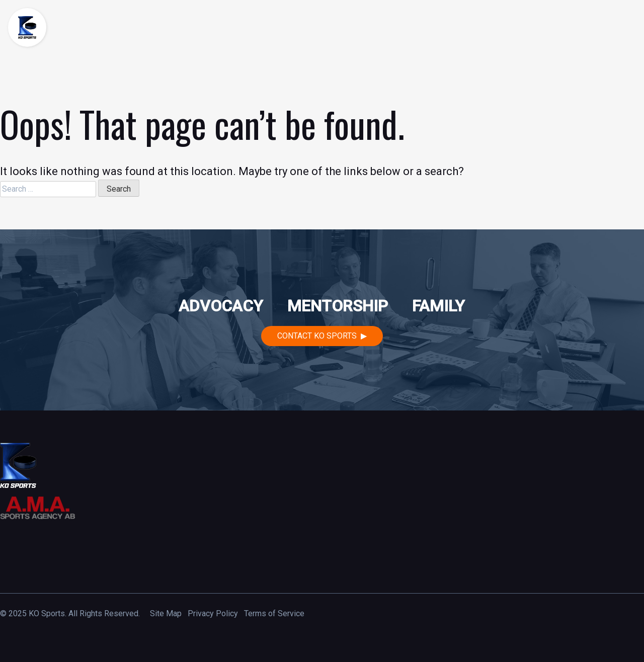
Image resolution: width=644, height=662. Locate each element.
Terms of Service (274, 613)
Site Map (166, 613)
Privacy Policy (213, 613)
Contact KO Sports (317, 336)
